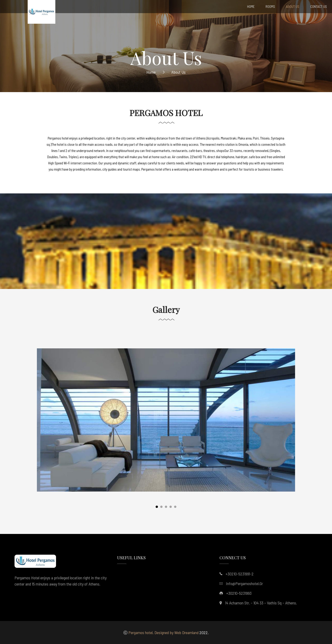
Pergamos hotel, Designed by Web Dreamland (163, 632)
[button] (157, 508)
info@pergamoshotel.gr (244, 583)
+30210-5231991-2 (240, 574)
